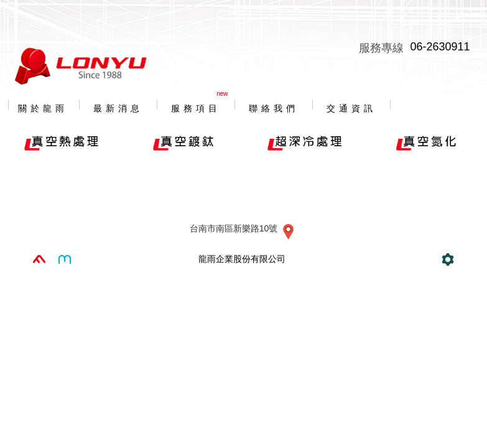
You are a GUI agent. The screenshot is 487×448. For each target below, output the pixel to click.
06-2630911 (440, 47)
